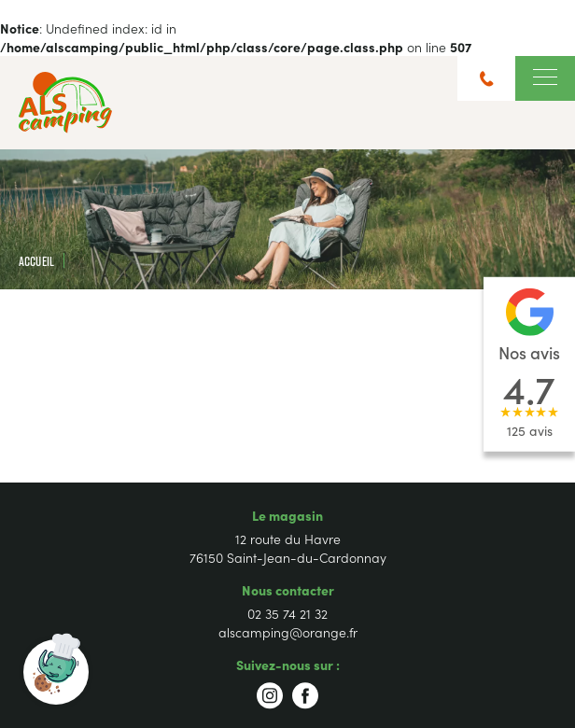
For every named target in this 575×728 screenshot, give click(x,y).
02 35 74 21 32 (287, 613)
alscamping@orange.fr (288, 632)
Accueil (36, 261)
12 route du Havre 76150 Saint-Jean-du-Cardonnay (288, 548)
